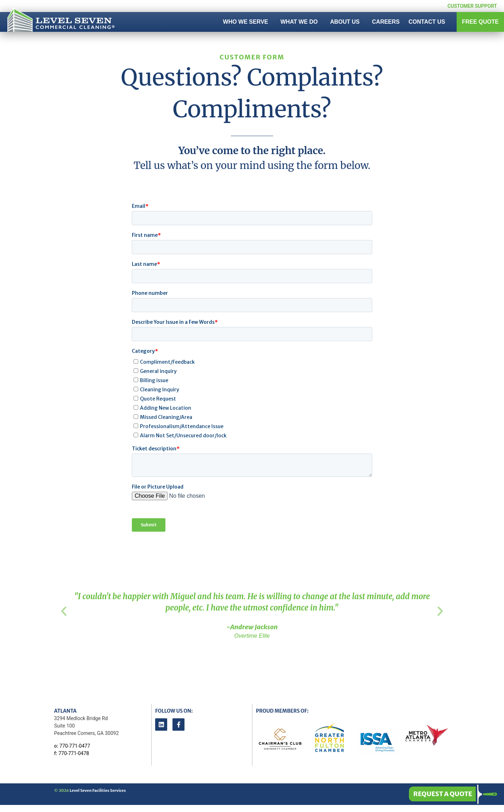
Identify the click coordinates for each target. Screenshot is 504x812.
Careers (386, 22)
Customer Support (472, 6)
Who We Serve (247, 22)
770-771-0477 (75, 746)
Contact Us (427, 22)
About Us (347, 22)
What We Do (301, 22)
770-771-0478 (74, 753)
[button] (64, 611)
